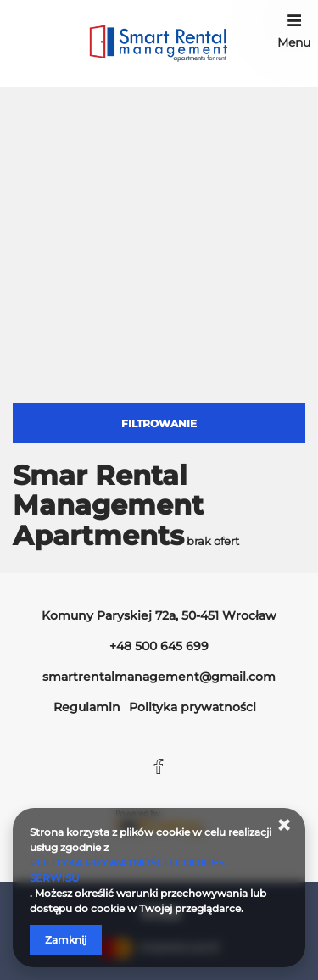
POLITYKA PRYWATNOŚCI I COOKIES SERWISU (127, 870)
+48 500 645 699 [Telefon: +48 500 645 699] (159, 646)
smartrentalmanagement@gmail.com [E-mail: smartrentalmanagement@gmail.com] (159, 677)
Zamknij (66, 940)
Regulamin (87, 707)
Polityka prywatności (192, 707)
